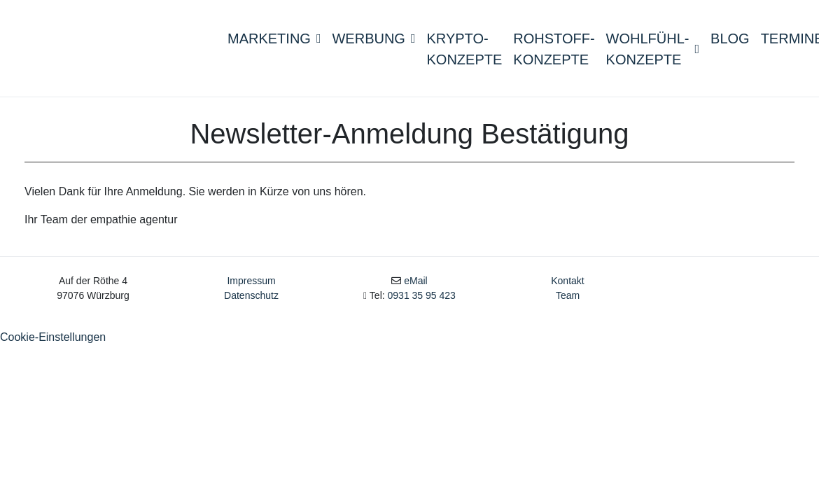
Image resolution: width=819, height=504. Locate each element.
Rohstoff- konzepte (554, 52)
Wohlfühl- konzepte (653, 52)
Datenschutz (251, 302)
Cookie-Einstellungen (53, 344)
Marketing (274, 41)
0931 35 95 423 (422, 302)
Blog (730, 41)
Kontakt (567, 288)
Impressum (251, 288)
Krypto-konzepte (465, 52)
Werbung (373, 41)
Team (568, 302)
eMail (415, 288)
